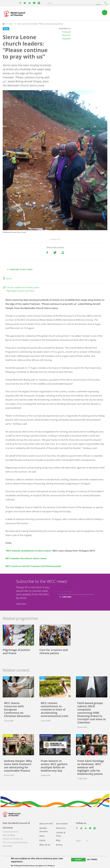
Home (4, 24)
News (11, 24)
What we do (45, 845)
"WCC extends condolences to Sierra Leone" (29, 551)
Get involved (62, 824)
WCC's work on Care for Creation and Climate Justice (33, 566)
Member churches (44, 830)
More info (59, 866)
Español (67, 39)
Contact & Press (61, 834)
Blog (58, 840)
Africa (9, 279)
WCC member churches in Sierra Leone (26, 558)
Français (66, 32)
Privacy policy (21, 604)
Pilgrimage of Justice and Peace (20, 291)
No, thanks (92, 860)
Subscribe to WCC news (21, 269)
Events (42, 840)
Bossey (59, 845)
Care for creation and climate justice (23, 287)
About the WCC (46, 824)
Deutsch (66, 35)
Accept (78, 860)
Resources (61, 828)
